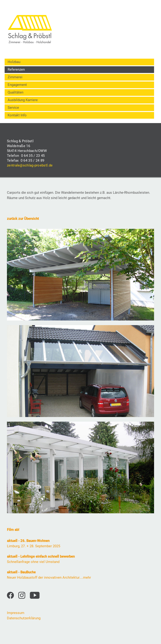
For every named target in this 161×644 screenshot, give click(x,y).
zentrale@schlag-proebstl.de (30, 165)
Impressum (16, 613)
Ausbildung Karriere (23, 100)
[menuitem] (79, 62)
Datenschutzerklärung (24, 618)
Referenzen (16, 70)
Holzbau (14, 62)
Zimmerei (15, 77)
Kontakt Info (17, 115)
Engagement (17, 85)
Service (13, 108)
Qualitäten (15, 92)
